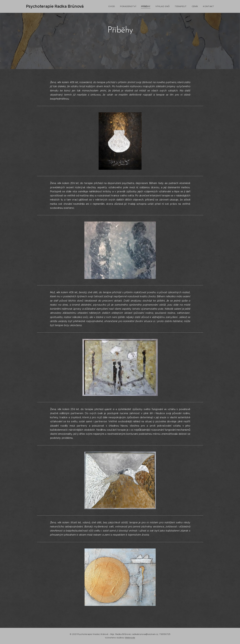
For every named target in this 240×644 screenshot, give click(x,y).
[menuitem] (115, 6)
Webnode (130, 638)
